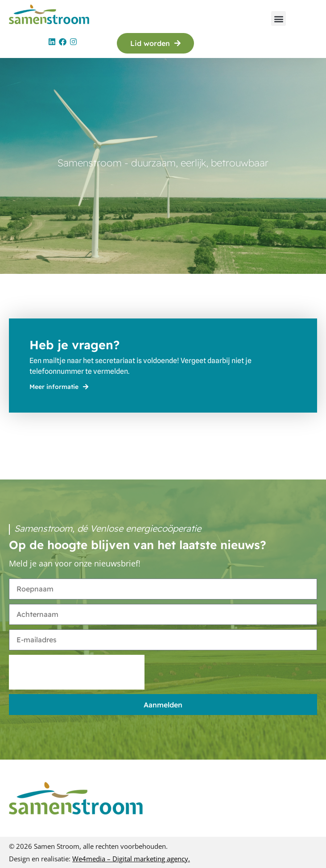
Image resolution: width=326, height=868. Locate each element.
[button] (279, 19)
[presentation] (77, 672)
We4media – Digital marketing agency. (131, 859)
